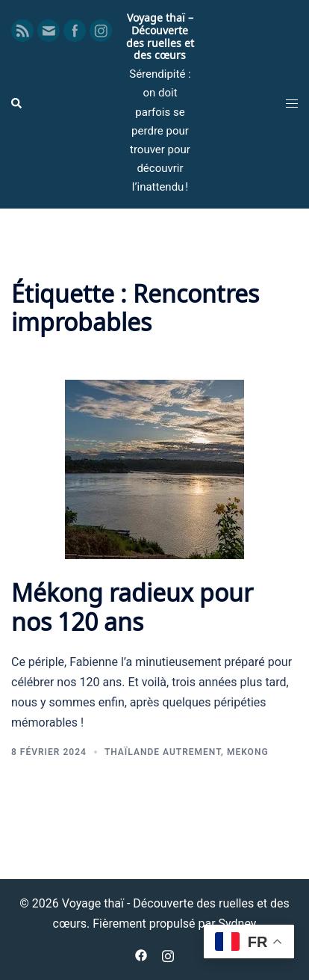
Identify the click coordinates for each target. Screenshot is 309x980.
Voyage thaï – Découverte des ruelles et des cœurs (160, 36)
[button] (17, 104)
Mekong (248, 752)
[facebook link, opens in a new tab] (141, 954)
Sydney (238, 924)
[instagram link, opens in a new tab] (168, 954)
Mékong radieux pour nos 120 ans (132, 605)
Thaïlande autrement (163, 752)
